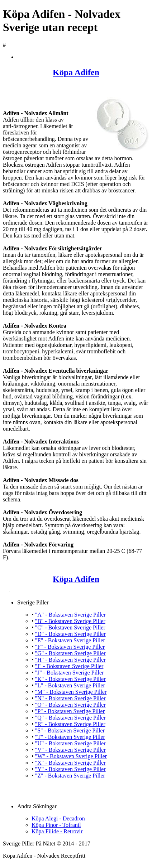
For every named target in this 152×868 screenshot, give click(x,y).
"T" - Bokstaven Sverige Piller (70, 737)
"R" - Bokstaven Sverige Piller (70, 724)
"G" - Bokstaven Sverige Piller (70, 653)
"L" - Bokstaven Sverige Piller (70, 685)
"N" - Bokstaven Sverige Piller (70, 698)
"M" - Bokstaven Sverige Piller (71, 692)
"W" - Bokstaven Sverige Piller (71, 756)
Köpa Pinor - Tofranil (56, 825)
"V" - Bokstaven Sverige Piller (70, 750)
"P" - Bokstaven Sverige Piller (70, 711)
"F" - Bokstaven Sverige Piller (70, 647)
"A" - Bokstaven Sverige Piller (70, 615)
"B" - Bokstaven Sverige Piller (70, 621)
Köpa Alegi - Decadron (58, 818)
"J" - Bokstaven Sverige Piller (70, 673)
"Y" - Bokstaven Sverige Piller (70, 769)
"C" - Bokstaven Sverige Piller (70, 627)
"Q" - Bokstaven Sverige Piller (70, 718)
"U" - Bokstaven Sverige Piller (70, 743)
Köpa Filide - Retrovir (57, 831)
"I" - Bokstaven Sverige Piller (69, 666)
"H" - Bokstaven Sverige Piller (70, 660)
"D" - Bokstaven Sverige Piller (70, 634)
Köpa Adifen (76, 72)
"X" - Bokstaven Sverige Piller (70, 763)
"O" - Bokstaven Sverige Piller (70, 705)
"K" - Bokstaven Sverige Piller (70, 679)
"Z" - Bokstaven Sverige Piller (70, 776)
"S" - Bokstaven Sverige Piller (70, 730)
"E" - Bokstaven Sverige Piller (70, 640)
